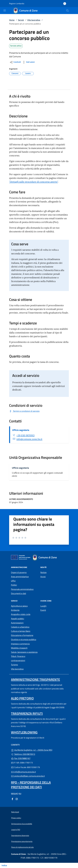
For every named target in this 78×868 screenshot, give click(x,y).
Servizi (21, 20)
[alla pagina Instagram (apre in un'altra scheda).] (17, 799)
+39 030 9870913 (25, 435)
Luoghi (43, 606)
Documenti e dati (19, 593)
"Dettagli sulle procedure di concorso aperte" (34, 182)
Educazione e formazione (22, 635)
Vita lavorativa (34, 20)
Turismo (14, 665)
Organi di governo (19, 572)
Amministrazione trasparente (35, 679)
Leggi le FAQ (16, 830)
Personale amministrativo (22, 589)
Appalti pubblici (18, 619)
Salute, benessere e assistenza (24, 652)
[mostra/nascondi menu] (5, 10)
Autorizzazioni (17, 623)
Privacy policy (16, 818)
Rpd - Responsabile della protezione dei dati (31, 785)
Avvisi (43, 577)
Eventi (43, 610)
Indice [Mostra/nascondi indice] (4, 865)
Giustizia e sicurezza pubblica (24, 639)
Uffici (13, 581)
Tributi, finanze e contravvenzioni (18, 658)
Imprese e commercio (20, 644)
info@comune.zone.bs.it (29, 439)
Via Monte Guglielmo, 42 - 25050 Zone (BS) (39, 750)
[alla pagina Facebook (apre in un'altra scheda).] (12, 799)
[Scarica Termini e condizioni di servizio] (24, 411)
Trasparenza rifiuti (27, 713)
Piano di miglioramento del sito (22, 847)
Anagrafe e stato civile (21, 614)
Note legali (15, 812)
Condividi (15, 62)
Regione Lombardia (17, 4)
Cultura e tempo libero (21, 631)
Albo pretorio (22, 698)
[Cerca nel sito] (67, 11)
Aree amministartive (20, 577)
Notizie (43, 572)
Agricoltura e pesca (19, 606)
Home (12, 20)
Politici (14, 585)
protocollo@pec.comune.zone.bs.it (28, 776)
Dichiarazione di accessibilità (22, 824)
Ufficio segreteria (21, 430)
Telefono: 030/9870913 (23, 754)
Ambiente (15, 610)
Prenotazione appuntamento (22, 841)
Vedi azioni (28, 62)
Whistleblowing (24, 732)
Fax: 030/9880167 (21, 758)
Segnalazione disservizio (20, 835)
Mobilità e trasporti (19, 648)
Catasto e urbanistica (20, 627)
